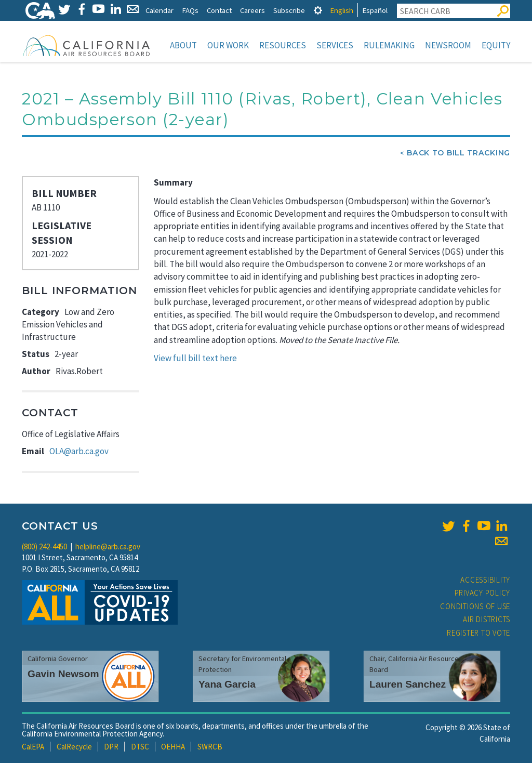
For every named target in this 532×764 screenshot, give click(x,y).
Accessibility (485, 581)
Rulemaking (389, 45)
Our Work (228, 45)
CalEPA (33, 748)
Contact (219, 10)
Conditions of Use (475, 607)
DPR (111, 748)
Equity (496, 45)
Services (335, 45)
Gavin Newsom (63, 675)
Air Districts (487, 620)
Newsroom (448, 45)
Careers (252, 10)
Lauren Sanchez (408, 685)
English (342, 10)
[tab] (318, 10)
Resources (283, 45)
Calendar (159, 10)
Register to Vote (478, 634)
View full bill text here (195, 359)
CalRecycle (74, 748)
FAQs (190, 10)
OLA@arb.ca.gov (79, 452)
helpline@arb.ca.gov (108, 548)
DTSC (140, 748)
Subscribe (289, 10)
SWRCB (210, 748)
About (183, 45)
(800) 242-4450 (44, 548)
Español (375, 10)
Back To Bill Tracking (458, 154)
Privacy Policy (483, 594)
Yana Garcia (227, 685)
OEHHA (173, 748)
